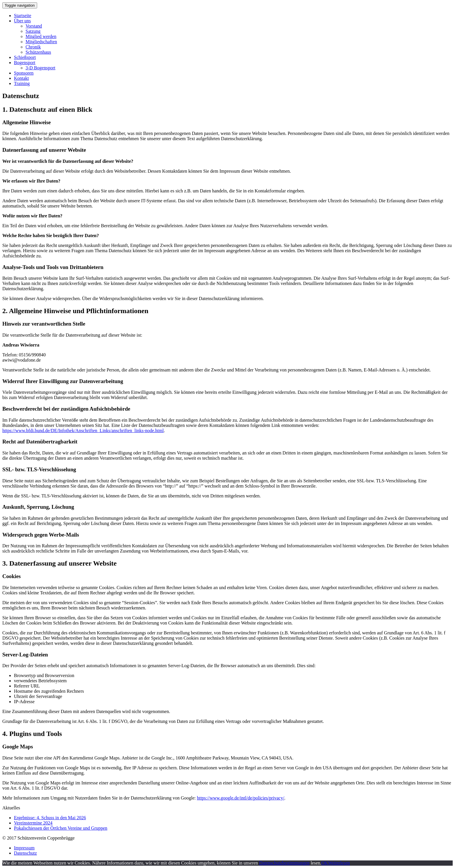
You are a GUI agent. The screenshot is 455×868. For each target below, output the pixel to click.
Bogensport (25, 63)
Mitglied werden (41, 36)
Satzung (33, 31)
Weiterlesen (339, 863)
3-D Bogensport (40, 68)
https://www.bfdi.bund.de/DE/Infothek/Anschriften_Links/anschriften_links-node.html (83, 431)
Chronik (33, 47)
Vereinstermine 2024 (33, 823)
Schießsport (25, 57)
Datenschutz (25, 853)
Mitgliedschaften (41, 42)
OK (325, 863)
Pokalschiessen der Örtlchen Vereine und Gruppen (61, 828)
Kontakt (21, 78)
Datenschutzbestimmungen (284, 863)
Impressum (24, 848)
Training (22, 83)
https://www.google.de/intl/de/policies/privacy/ (240, 798)
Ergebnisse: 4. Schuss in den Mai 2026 (50, 818)
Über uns (22, 21)
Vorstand (34, 26)
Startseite (23, 16)
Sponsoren (24, 73)
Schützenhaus (38, 52)
